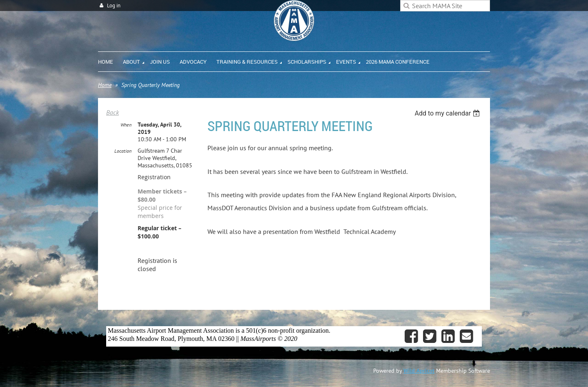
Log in (114, 6)
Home (105, 85)
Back (112, 112)
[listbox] (448, 113)
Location (123, 151)
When (126, 125)
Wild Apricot (419, 371)
